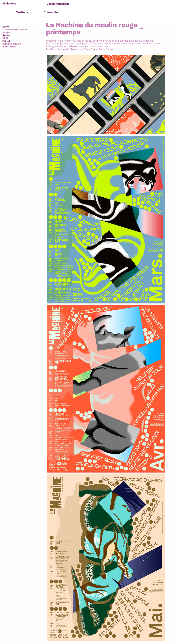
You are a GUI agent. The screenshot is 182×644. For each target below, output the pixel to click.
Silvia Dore (9, 4)
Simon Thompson (78, 44)
